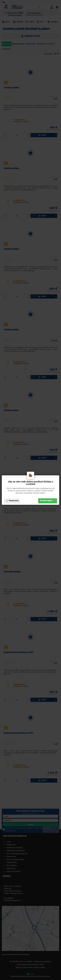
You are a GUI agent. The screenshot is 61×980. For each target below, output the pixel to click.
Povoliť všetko (48, 501)
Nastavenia (12, 501)
